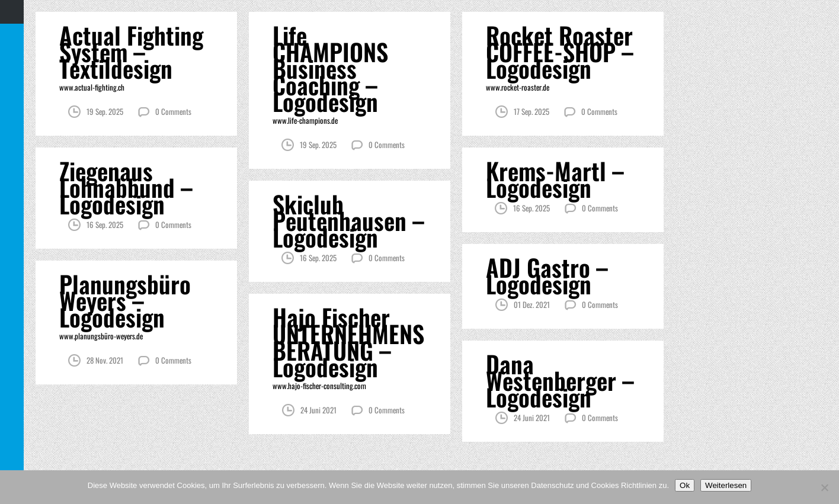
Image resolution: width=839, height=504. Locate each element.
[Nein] (824, 487)
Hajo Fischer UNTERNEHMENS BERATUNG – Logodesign (348, 342)
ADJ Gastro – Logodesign (547, 275)
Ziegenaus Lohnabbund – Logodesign (126, 187)
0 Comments (173, 111)
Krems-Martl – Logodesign (555, 179)
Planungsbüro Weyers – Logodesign (125, 300)
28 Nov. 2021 (105, 360)
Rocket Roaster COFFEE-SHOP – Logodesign (560, 52)
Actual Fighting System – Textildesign (131, 52)
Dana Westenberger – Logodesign (560, 380)
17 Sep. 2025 (531, 111)
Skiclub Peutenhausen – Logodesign (348, 220)
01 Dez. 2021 (532, 304)
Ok (685, 485)
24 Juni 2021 (318, 410)
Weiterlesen (726, 485)
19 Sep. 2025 (105, 111)
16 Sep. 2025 (105, 224)
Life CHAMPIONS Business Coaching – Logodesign (330, 68)
